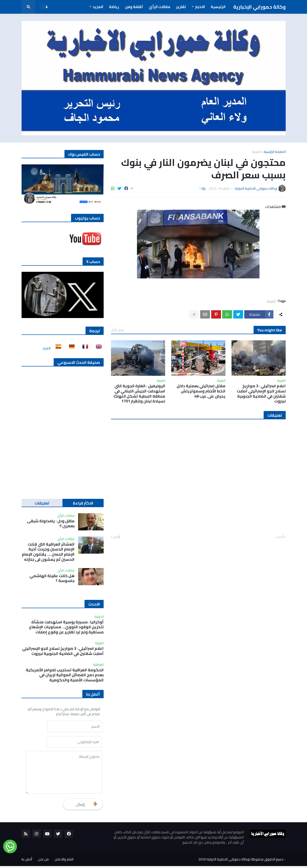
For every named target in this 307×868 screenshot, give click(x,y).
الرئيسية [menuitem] (218, 7)
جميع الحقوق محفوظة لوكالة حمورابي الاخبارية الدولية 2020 (241, 861)
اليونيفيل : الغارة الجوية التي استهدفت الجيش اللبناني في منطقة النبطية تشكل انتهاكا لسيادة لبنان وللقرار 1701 (139, 394)
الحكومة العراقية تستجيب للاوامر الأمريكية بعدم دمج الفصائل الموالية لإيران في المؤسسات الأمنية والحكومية (65, 675)
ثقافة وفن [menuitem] (134, 7)
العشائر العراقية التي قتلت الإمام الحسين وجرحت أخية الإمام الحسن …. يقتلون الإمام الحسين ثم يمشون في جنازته (48, 552)
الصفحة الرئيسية (275, 152)
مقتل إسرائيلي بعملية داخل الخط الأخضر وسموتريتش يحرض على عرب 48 (201, 391)
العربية (256, 152)
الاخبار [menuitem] (200, 7)
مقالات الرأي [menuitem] (160, 7)
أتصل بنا (27, 861)
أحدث (280, 537)
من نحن (43, 861)
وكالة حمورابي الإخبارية (259, 7)
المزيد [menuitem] (98, 7)
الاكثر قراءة (83, 503)
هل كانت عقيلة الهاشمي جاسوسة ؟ (52, 578)
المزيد (46, 348)
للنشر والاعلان (64, 861)
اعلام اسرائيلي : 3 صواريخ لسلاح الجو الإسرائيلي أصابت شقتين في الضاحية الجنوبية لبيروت (261, 394)
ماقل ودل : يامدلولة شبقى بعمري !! (51, 524)
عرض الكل (118, 330)
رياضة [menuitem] (114, 7)
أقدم (117, 537)
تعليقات (42, 503)
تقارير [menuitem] (181, 7)
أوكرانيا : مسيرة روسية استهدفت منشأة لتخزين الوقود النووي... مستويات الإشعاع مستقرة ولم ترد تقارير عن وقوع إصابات (66, 627)
